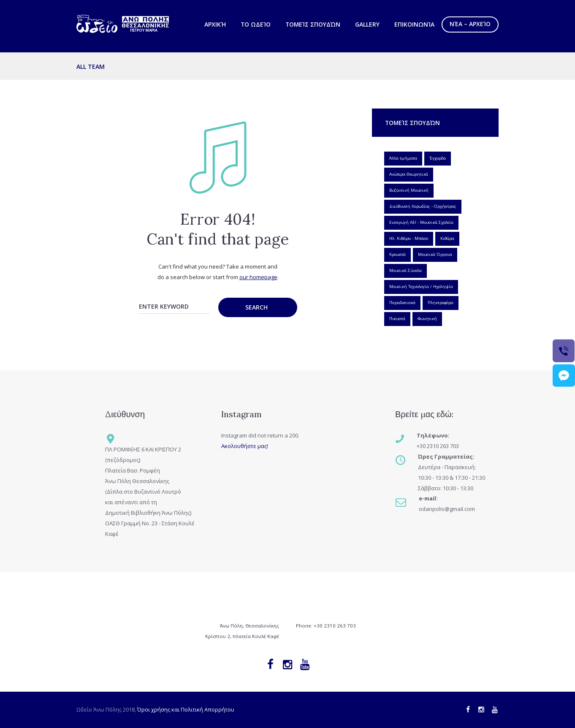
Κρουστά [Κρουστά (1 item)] (397, 254)
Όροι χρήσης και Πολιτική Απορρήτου (186, 709)
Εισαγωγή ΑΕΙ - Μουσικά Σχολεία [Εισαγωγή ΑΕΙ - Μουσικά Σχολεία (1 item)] (421, 222)
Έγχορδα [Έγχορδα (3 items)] (438, 158)
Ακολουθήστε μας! (245, 446)
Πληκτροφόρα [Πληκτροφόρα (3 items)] (441, 303)
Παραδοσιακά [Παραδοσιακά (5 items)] (402, 303)
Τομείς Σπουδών (313, 24)
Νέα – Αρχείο (470, 24)
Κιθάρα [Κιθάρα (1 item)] (447, 238)
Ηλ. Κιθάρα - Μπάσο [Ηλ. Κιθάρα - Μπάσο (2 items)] (409, 238)
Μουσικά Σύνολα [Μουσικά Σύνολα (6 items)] (405, 270)
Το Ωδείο (256, 24)
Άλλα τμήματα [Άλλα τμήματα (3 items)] (403, 158)
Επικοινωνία (414, 24)
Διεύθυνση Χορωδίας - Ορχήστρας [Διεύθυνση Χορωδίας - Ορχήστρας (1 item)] (423, 206)
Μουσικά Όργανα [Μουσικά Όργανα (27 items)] (435, 254)
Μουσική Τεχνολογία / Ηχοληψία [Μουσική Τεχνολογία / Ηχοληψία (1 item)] (421, 287)
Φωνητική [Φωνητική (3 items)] (427, 319)
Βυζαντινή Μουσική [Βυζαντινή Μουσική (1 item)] (409, 190)
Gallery (367, 24)
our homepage (258, 277)
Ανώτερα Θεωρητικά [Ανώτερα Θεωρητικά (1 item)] (409, 174)
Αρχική (215, 24)
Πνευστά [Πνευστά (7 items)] (397, 319)
